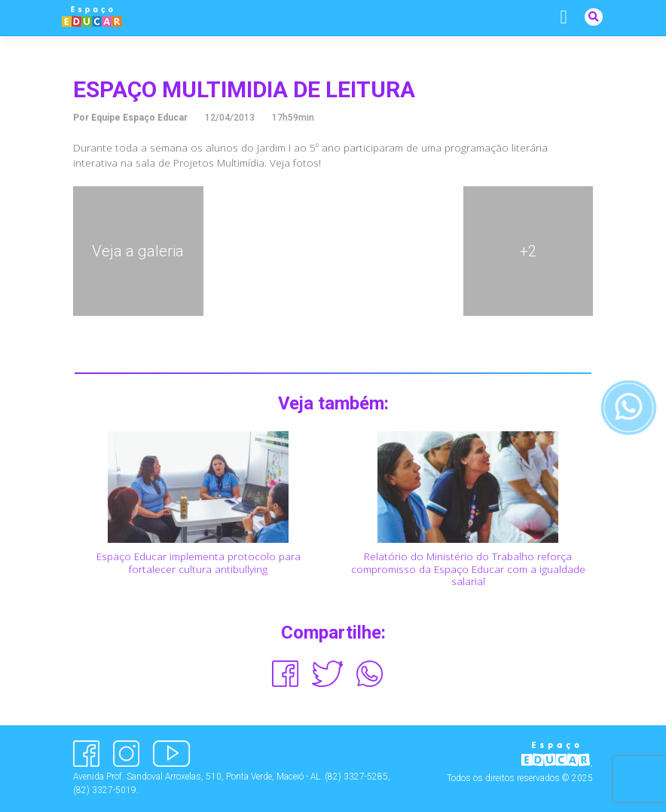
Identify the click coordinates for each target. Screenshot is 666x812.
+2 (528, 251)
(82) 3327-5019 (105, 790)
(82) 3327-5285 (356, 777)
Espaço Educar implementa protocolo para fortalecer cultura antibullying (199, 562)
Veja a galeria (138, 251)
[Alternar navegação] (564, 17)
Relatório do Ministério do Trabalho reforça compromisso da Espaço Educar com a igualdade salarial (468, 568)
